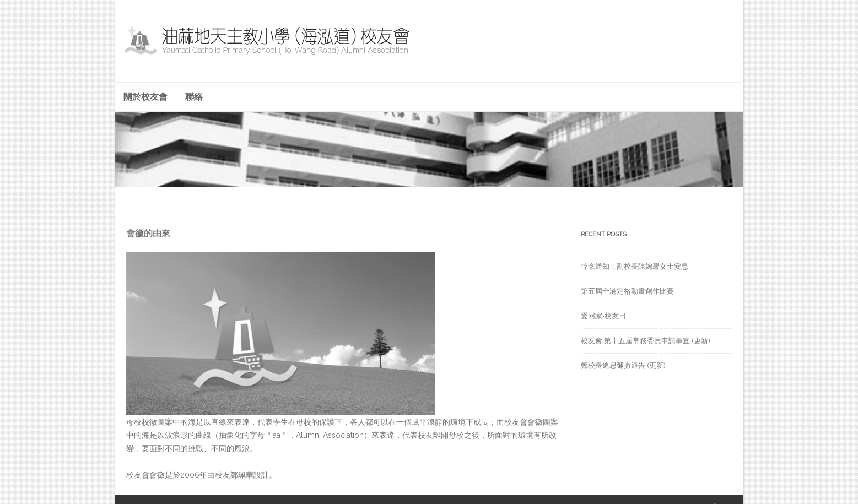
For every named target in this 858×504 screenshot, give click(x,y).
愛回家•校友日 (603, 316)
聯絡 (194, 97)
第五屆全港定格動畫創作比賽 (627, 291)
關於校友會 (145, 97)
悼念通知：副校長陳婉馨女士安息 (635, 266)
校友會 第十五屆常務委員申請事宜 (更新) (646, 341)
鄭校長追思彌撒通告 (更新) (623, 365)
